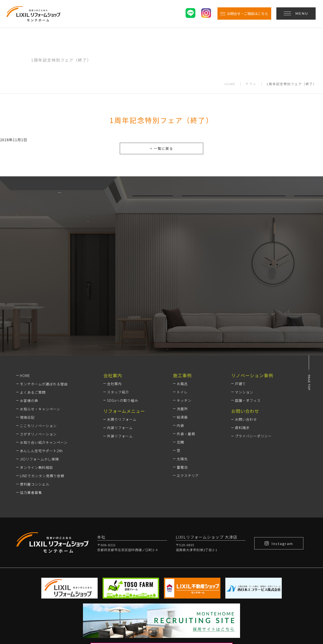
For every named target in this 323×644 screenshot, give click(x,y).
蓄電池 (182, 402)
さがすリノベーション (38, 369)
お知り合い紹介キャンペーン (44, 377)
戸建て (240, 319)
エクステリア (188, 411)
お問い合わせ (246, 354)
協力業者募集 (31, 427)
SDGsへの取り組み (123, 336)
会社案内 (114, 319)
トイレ (182, 327)
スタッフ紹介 (118, 327)
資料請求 (242, 363)
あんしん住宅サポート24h (41, 386)
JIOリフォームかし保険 (39, 394)
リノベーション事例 (252, 310)
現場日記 (27, 352)
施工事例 (182, 310)
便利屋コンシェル (35, 419)
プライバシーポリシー (253, 371)
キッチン (184, 336)
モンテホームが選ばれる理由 (44, 319)
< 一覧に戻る (162, 148)
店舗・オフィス (248, 336)
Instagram (279, 478)
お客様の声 (29, 336)
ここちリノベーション (38, 361)
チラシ (251, 84)
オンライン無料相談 (36, 402)
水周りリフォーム (122, 354)
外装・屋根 (186, 369)
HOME (230, 84)
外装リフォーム (120, 371)
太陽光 (182, 394)
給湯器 (182, 352)
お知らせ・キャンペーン (40, 344)
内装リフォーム (120, 363)
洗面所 (182, 344)
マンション (244, 327)
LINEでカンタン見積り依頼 (42, 411)
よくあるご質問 (33, 327)
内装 (180, 361)
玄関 (180, 377)
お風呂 (182, 319)
